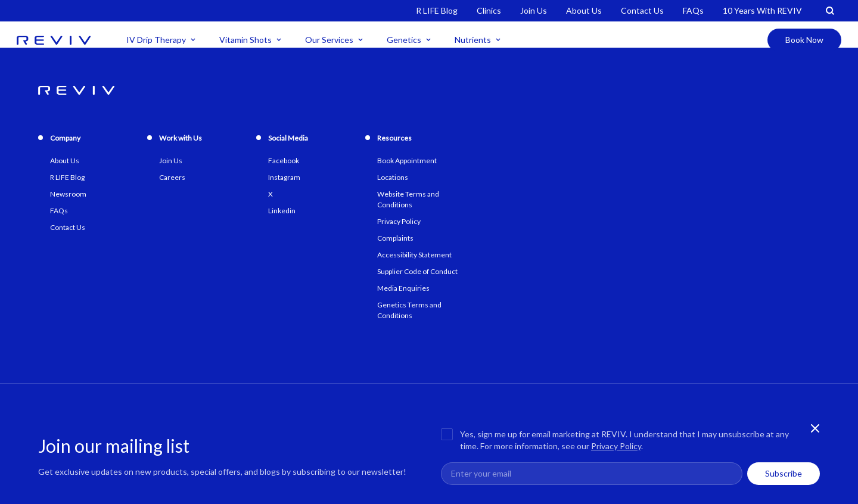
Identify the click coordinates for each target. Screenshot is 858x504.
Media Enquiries (403, 288)
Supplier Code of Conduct (417, 271)
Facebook (284, 161)
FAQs (693, 10)
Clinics (489, 10)
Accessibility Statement (414, 255)
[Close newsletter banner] (815, 428)
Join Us (534, 10)
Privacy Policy (616, 446)
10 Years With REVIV (762, 10)
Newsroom (68, 194)
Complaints (395, 238)
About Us (584, 10)
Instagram (284, 177)
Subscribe (784, 473)
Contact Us (642, 10)
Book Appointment (407, 161)
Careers (172, 177)
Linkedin (282, 211)
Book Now (804, 40)
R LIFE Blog (437, 10)
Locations (393, 177)
